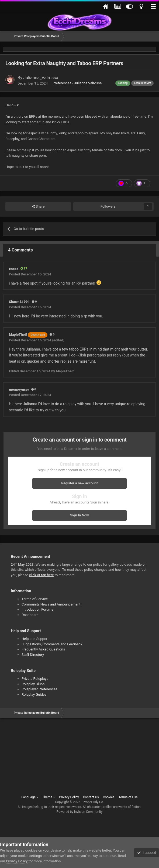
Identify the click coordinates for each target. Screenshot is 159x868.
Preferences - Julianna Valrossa (77, 83)
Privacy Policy (69, 797)
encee (14, 269)
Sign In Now (79, 515)
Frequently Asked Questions (43, 649)
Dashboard (30, 615)
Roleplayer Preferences (39, 689)
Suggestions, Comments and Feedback (52, 644)
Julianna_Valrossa (41, 78)
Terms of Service (35, 599)
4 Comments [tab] (20, 250)
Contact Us (91, 797)
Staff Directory (33, 655)
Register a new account (80, 483)
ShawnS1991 (19, 302)
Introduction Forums (37, 609)
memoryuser (19, 389)
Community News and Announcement (51, 604)
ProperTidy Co (93, 802)
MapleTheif (28, 335)
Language (30, 797)
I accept (147, 853)
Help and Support (35, 639)
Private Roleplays (35, 679)
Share (38, 206)
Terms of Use (128, 797)
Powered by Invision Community (80, 812)
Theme (49, 797)
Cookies (109, 797)
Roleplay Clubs (33, 684)
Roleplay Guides (34, 694)
